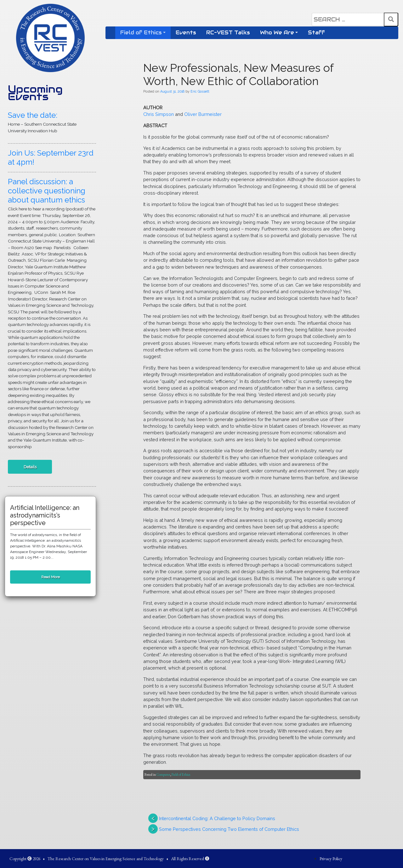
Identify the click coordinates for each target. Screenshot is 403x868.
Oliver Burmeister (203, 114)
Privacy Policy (331, 859)
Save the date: (33, 115)
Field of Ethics (141, 33)
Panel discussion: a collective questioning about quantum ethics (47, 191)
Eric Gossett (200, 91)
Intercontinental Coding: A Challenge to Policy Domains (217, 818)
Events (186, 33)
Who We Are (277, 33)
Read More (51, 577)
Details (30, 467)
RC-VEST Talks (228, 33)
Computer (163, 774)
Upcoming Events (35, 93)
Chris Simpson (159, 114)
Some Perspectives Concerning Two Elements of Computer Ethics (229, 829)
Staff (316, 33)
